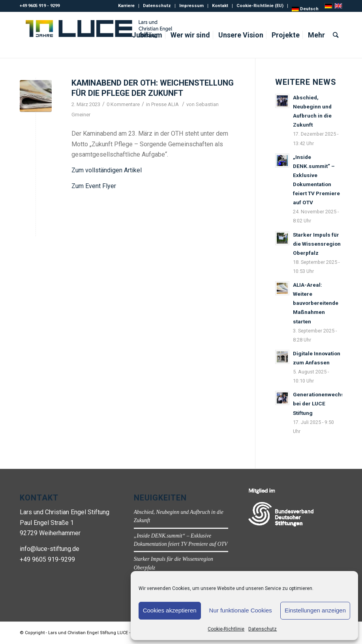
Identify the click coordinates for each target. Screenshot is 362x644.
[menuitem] (305, 9)
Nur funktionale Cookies (241, 610)
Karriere (126, 6)
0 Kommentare (123, 104)
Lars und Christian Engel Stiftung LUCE (88, 633)
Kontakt (220, 6)
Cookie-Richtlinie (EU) (260, 6)
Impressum (191, 6)
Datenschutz (263, 629)
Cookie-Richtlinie (226, 629)
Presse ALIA (165, 104)
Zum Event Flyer (94, 186)
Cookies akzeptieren (170, 610)
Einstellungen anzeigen (315, 610)
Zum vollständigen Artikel (107, 170)
